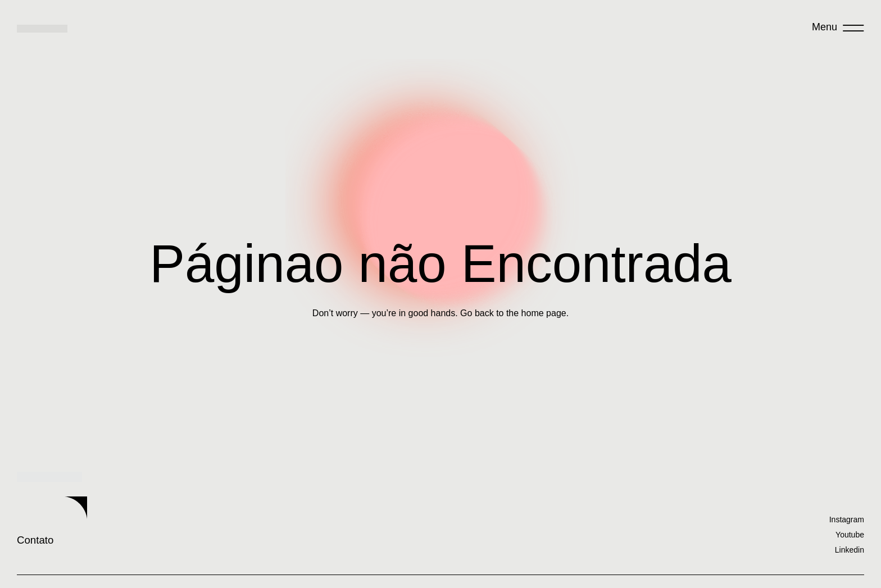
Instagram (847, 519)
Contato (110, 525)
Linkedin (850, 549)
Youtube (850, 534)
